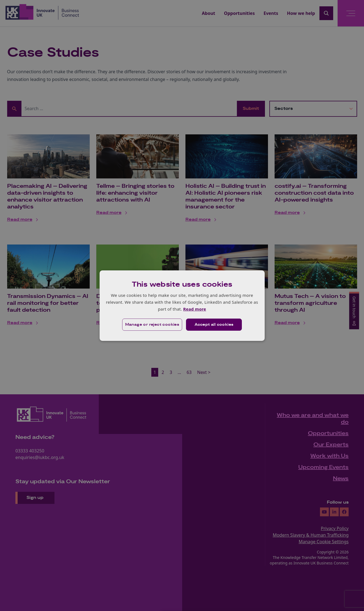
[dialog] (182, 305)
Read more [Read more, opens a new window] (195, 309)
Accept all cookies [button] (214, 325)
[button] (152, 325)
